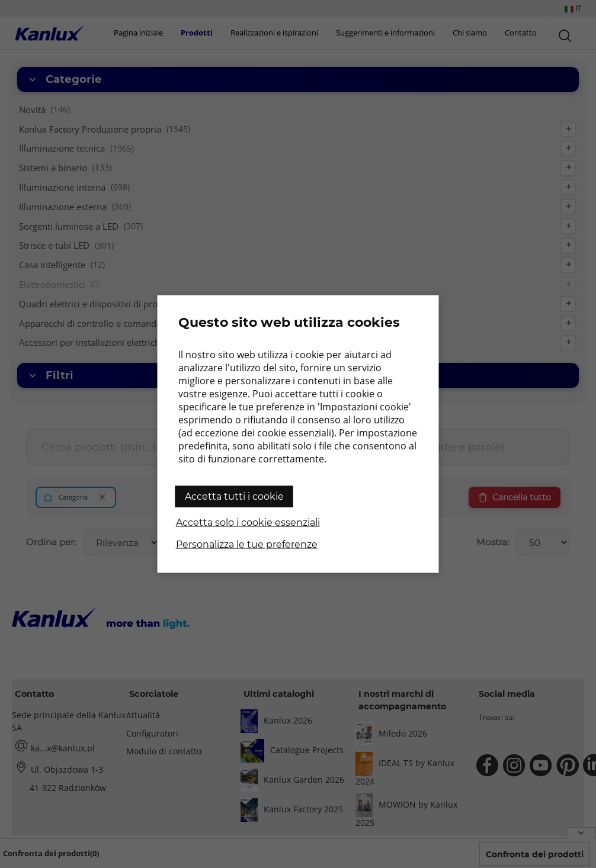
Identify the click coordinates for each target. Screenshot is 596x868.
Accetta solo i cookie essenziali (248, 523)
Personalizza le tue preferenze (247, 544)
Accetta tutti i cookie (234, 496)
